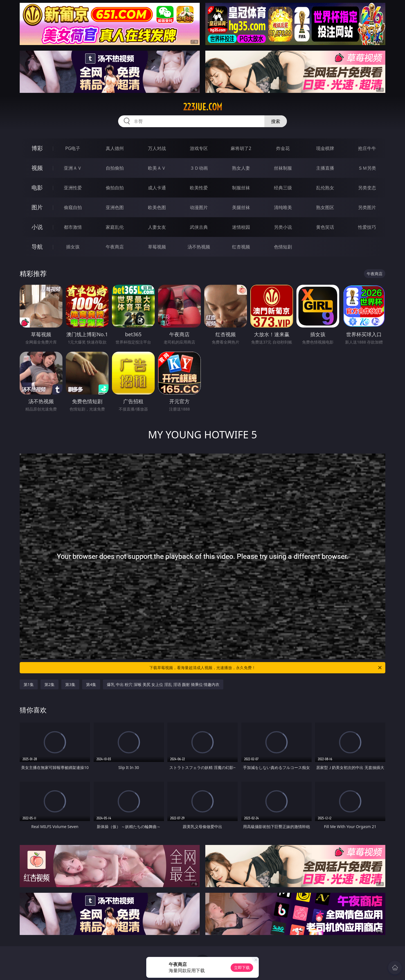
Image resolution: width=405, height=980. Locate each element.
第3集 (70, 684)
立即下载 (242, 967)
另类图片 (367, 207)
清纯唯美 (283, 207)
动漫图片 (199, 207)
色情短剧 (283, 247)
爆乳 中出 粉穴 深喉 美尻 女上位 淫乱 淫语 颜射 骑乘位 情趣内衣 (163, 684)
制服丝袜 (241, 188)
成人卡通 (157, 188)
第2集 (49, 684)
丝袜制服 (283, 168)
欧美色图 (157, 207)
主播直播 (325, 168)
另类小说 (283, 227)
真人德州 (115, 148)
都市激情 (73, 227)
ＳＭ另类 (367, 168)
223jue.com (203, 107)
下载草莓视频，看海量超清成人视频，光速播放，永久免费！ (266, 668)
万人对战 (157, 148)
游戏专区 (199, 148)
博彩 (37, 148)
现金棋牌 (325, 148)
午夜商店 (115, 247)
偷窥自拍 (73, 207)
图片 (37, 207)
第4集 (91, 684)
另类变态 (367, 188)
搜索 (276, 121)
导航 (37, 247)
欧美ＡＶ (157, 168)
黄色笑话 (325, 227)
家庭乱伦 (115, 227)
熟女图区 (325, 207)
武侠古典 (199, 227)
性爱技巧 (367, 227)
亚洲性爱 (73, 188)
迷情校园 (241, 227)
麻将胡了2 (241, 148)
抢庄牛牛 (367, 148)
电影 (37, 188)
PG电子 (73, 148)
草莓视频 (157, 247)
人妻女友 (157, 227)
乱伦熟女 (325, 188)
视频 (37, 168)
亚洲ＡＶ (73, 168)
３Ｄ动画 (199, 168)
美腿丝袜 (241, 207)
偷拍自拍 (115, 188)
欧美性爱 (199, 188)
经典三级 (283, 188)
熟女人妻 (241, 168)
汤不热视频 (199, 247)
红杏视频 (241, 247)
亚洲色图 (115, 207)
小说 (37, 227)
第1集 (29, 684)
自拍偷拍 (115, 168)
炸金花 (283, 148)
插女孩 (73, 247)
